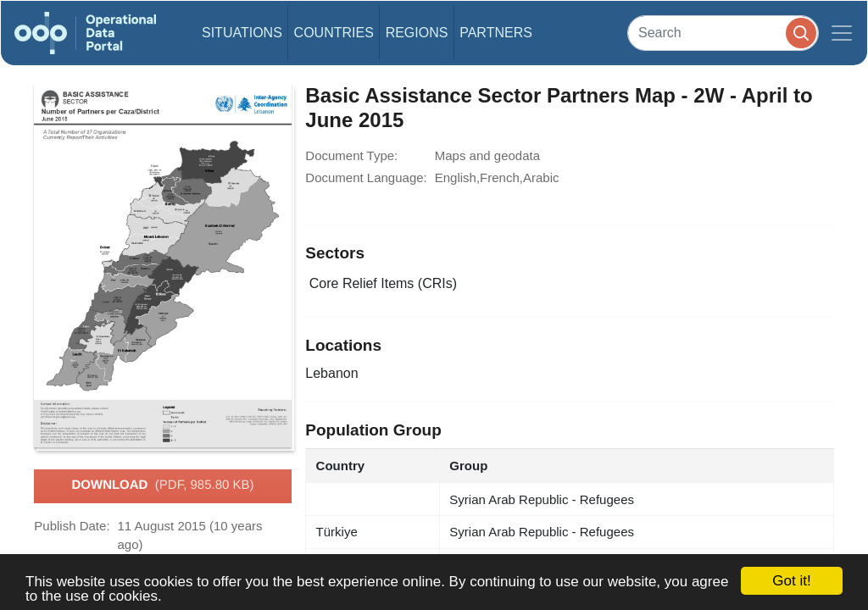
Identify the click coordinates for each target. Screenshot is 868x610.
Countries (334, 33)
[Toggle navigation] (842, 33)
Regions (417, 33)
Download (162, 485)
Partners (496, 33)
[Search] (723, 33)
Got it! (791, 581)
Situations (242, 33)
